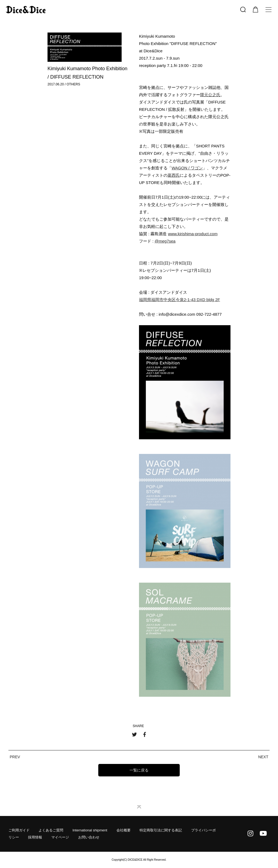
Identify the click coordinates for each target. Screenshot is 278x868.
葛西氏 (174, 175)
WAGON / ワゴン (187, 168)
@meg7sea (165, 241)
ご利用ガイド (19, 830)
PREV (15, 757)
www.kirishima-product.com (193, 234)
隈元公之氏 (210, 95)
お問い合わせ (89, 837)
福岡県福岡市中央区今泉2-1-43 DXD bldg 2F (179, 300)
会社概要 (124, 830)
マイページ (60, 837)
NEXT (263, 757)
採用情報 (35, 837)
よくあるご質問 (51, 830)
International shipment (90, 830)
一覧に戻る (139, 770)
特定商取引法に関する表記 (161, 830)
